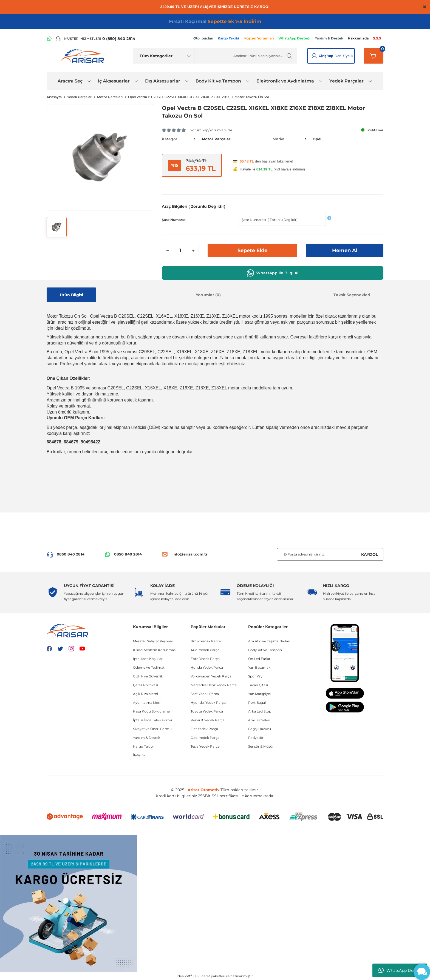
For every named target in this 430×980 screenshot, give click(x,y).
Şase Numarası (174, 220)
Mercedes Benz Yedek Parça (214, 685)
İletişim (139, 755)
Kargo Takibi (143, 746)
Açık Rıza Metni (145, 694)
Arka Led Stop (260, 711)
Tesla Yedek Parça (205, 746)
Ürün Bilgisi (71, 295)
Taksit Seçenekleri (352, 295)
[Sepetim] (374, 56)
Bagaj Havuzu (260, 729)
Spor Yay (255, 676)
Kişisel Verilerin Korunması (155, 650)
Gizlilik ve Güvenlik (148, 676)
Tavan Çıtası (258, 685)
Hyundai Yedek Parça (208, 703)
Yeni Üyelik (344, 56)
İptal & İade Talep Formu (153, 720)
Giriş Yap (326, 56)
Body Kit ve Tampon (265, 650)
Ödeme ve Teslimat (149, 667)
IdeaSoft (184, 976)
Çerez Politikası (145, 685)
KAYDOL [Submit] (370, 554)
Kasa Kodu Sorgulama (151, 711)
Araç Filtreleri (259, 720)
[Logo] (84, 56)
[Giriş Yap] (314, 56)
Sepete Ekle (252, 250)
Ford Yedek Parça (205, 659)
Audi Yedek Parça (205, 650)
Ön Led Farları (260, 659)
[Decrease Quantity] (168, 250)
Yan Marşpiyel (259, 694)
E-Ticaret (203, 976)
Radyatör (256, 738)
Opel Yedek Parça (205, 738)
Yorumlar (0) (208, 295)
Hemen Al (345, 250)
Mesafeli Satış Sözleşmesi (153, 641)
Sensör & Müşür (261, 746)
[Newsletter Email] (330, 554)
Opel (317, 139)
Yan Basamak (259, 667)
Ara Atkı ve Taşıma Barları (269, 641)
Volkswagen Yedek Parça (211, 676)
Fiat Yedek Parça (204, 729)
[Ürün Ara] (246, 56)
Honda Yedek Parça (207, 667)
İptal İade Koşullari (148, 659)
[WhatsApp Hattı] (49, 39)
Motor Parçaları (217, 139)
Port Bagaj (257, 703)
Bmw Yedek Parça (206, 641)
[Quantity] (180, 250)
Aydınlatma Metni (148, 703)
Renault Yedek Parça (208, 720)
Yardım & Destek (147, 738)
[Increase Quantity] (193, 250)
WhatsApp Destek (400, 970)
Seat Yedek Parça (205, 694)
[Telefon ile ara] (95, 39)
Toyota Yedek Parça (207, 711)
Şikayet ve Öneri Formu (152, 729)
